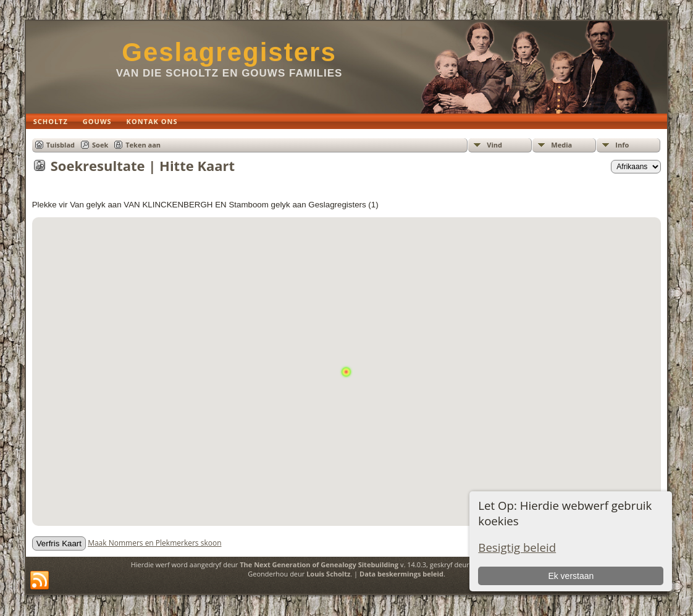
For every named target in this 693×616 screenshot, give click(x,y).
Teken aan (143, 145)
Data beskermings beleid (401, 574)
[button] (346, 360)
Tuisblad (61, 145)
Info (622, 145)
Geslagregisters (229, 52)
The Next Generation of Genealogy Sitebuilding (319, 564)
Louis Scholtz (328, 574)
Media (561, 145)
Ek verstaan (571, 576)
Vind (494, 145)
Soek (100, 145)
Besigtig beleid (517, 547)
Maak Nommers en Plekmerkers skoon (154, 543)
